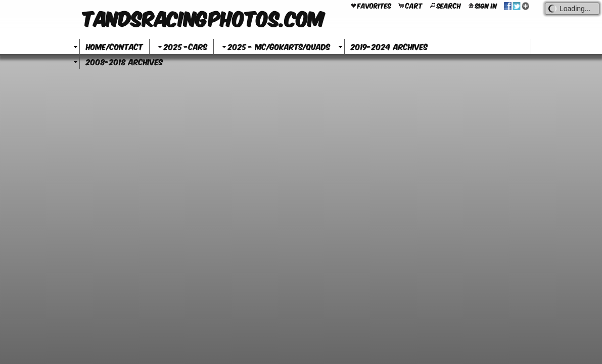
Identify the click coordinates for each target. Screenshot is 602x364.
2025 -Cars (181, 46)
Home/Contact (114, 46)
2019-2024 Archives (389, 46)
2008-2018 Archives (124, 61)
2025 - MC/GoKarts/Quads (275, 46)
